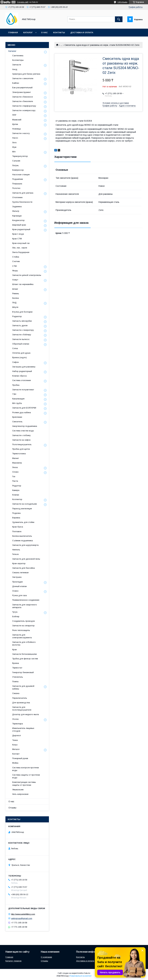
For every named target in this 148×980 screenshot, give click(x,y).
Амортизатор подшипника (25, 426)
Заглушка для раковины (24, 367)
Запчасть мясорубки (22, 321)
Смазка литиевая (20, 573)
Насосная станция (21, 175)
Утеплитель (18, 677)
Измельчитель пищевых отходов (23, 730)
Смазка (16, 693)
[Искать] (119, 19)
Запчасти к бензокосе (23, 97)
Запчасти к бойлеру (22, 335)
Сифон (15, 362)
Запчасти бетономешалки (24, 654)
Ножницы (17, 129)
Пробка (16, 385)
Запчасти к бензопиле (23, 101)
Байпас (16, 83)
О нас (44, 33)
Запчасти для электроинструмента (22, 636)
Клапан (16, 495)
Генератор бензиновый (23, 672)
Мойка (15, 763)
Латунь (15, 165)
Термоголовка (19, 454)
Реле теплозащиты (21, 630)
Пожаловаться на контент (80, 976)
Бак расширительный (22, 88)
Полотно (16, 188)
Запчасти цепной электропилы (27, 275)
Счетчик (16, 261)
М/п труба (17, 403)
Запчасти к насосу (21, 133)
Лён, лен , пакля (20, 248)
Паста (15, 481)
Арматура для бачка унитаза (26, 74)
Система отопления (22, 380)
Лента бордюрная (21, 252)
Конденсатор (18, 220)
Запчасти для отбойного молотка (24, 643)
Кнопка (15, 298)
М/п (14, 152)
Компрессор (18, 170)
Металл (16, 749)
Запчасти (17, 65)
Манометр (17, 463)
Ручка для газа (19, 595)
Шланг (15, 289)
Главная (13, 33)
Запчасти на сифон (21, 440)
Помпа (15, 681)
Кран (14, 650)
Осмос (15, 591)
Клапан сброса (19, 376)
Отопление (17, 197)
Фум (14, 147)
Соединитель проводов (23, 621)
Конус (15, 745)
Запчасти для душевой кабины (23, 687)
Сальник (16, 161)
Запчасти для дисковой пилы (26, 559)
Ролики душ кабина (22, 412)
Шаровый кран (19, 225)
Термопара (18, 724)
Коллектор (17, 499)
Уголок (15, 719)
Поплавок (17, 531)
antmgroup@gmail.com (22, 918)
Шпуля (15, 307)
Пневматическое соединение (26, 600)
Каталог (28, 33)
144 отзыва (122, 2)
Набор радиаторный (22, 371)
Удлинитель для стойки (23, 522)
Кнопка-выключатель (22, 536)
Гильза (15, 554)
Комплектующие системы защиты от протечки (24, 783)
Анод (15, 69)
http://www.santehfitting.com (23, 914)
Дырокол (17, 735)
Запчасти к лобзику (21, 435)
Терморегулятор (20, 156)
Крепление (17, 417)
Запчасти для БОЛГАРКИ (24, 408)
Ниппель (16, 550)
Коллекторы (18, 60)
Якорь (15, 271)
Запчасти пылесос (21, 339)
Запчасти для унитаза (23, 193)
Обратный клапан (21, 344)
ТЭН (14, 394)
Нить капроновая (20, 794)
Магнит (16, 458)
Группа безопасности (22, 202)
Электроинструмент (22, 92)
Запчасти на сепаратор (23, 626)
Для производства (21, 703)
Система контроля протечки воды (26, 769)
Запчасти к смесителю (23, 78)
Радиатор (17, 316)
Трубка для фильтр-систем (25, 659)
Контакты (59, 33)
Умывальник (18, 790)
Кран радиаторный (21, 229)
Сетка (15, 348)
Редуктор (17, 486)
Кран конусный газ (21, 243)
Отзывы (12, 808)
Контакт (16, 754)
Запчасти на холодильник (25, 504)
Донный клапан (19, 586)
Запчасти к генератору (23, 330)
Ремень (16, 293)
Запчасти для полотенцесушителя (22, 708)
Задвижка (17, 207)
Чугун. (15, 612)
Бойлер (16, 616)
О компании (46, 957)
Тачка (15, 740)
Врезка (16, 663)
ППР (14, 115)
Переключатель (20, 698)
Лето (14, 143)
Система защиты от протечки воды (26, 776)
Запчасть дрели (20, 325)
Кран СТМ (17, 239)
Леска (15, 467)
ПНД (14, 303)
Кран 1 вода (18, 234)
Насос (15, 138)
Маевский (17, 120)
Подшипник (18, 179)
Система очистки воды (23, 431)
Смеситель (17, 422)
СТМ (14, 266)
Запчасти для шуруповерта (25, 545)
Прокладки (17, 582)
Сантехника (18, 56)
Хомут (15, 280)
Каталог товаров (13, 961)
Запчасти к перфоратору (24, 106)
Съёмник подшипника (23, 541)
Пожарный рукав (20, 758)
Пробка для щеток (21, 449)
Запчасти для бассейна (23, 568)
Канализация (18, 399)
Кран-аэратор (19, 563)
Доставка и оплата (82, 33)
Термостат (17, 668)
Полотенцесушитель (22, 444)
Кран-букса (18, 527)
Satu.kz (87, 973)
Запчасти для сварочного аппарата (25, 606)
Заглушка (17, 577)
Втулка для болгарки (22, 312)
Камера (16, 490)
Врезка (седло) (19, 357)
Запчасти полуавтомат (23, 390)
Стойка (16, 257)
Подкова (16, 513)
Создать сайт (23, 2)
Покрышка (17, 184)
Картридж (17, 216)
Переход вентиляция (22, 509)
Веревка (16, 518)
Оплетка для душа (21, 353)
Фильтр (16, 211)
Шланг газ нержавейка (23, 284)
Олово (15, 472)
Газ (14, 476)
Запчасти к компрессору (24, 110)
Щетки (15, 124)
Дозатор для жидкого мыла (26, 714)
